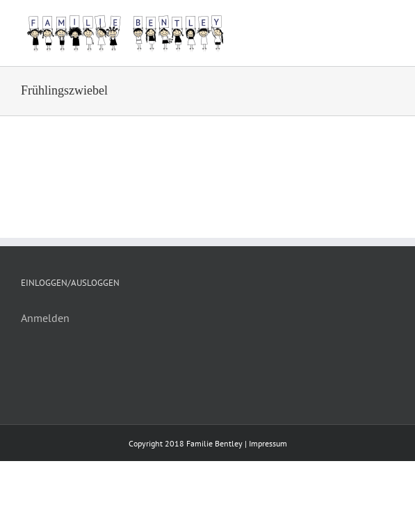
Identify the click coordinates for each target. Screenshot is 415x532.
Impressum (268, 443)
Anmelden (45, 318)
